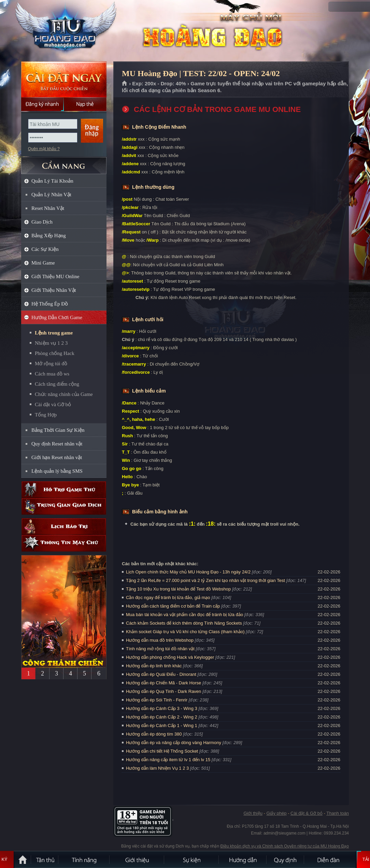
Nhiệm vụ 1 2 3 (51, 343)
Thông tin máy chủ (64, 543)
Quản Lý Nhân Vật (51, 195)
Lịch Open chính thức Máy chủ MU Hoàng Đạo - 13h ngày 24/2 (188, 572)
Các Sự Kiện (45, 249)
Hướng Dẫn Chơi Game (57, 317)
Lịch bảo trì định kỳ (64, 527)
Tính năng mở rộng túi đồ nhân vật (160, 649)
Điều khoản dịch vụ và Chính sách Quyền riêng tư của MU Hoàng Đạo (285, 846)
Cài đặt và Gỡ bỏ (53, 404)
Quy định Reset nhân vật (57, 444)
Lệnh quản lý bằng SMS (57, 471)
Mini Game (43, 263)
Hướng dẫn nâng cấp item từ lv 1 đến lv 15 (168, 760)
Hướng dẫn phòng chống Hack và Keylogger (171, 657)
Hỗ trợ (64, 490)
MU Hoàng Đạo (63, 31)
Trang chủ (125, 84)
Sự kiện (192, 859)
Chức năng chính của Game (64, 394)
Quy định (286, 859)
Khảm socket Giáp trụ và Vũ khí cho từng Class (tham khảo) (185, 632)
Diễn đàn (330, 859)
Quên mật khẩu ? (44, 149)
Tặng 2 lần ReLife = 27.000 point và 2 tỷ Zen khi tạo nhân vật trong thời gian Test (205, 580)
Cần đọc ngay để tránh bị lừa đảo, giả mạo (168, 597)
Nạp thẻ (85, 104)
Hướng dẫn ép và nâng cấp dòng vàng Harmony (174, 743)
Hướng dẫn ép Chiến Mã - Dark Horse (163, 683)
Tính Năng (84, 859)
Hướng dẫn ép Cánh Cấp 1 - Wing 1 (162, 725)
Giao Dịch (42, 222)
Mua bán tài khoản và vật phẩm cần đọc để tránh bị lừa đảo (184, 615)
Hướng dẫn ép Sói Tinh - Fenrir (157, 700)
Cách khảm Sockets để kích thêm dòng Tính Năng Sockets (184, 623)
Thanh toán (338, 813)
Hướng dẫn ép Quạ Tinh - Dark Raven (163, 691)
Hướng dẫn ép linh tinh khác (154, 666)
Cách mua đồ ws (52, 374)
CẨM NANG (64, 163)
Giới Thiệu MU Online (55, 276)
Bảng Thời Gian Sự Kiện (58, 430)
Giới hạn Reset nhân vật (57, 457)
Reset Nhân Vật (48, 208)
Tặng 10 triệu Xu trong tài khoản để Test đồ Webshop (178, 589)
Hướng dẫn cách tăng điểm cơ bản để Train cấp (173, 606)
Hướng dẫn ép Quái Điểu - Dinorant (161, 674)
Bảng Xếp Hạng (49, 236)
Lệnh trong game (54, 333)
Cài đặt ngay (64, 79)
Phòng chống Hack (55, 353)
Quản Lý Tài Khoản (52, 181)
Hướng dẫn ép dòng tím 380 (154, 734)
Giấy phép (276, 813)
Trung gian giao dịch (64, 506)
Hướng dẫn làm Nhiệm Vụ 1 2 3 (157, 768)
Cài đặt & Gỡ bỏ (307, 813)
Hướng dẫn (243, 859)
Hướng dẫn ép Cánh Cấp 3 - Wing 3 (162, 708)
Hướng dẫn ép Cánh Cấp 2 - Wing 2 (162, 717)
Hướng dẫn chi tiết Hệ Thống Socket (162, 751)
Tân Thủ (45, 859)
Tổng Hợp (46, 415)
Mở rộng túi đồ (51, 364)
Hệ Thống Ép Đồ (50, 304)
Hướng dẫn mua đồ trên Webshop (160, 640)
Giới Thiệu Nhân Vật (54, 290)
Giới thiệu (253, 813)
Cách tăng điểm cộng (57, 384)
